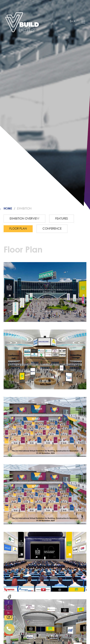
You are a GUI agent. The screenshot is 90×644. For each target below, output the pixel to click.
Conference (52, 228)
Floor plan (18, 228)
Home (8, 208)
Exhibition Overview (24, 218)
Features (62, 218)
